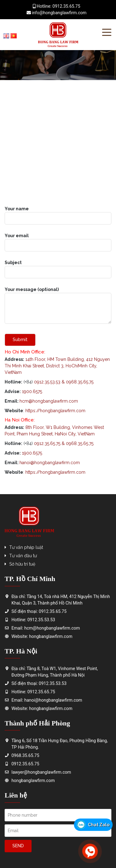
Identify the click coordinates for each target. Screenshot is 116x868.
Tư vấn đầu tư (23, 556)
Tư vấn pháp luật (26, 547)
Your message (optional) (58, 306)
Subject (58, 267)
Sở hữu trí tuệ (22, 564)
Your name (58, 214)
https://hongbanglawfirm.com (55, 472)
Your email (58, 240)
